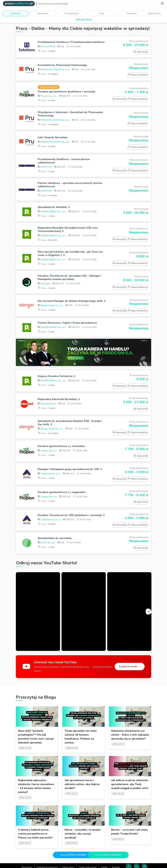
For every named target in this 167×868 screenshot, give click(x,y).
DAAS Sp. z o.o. (46, 564)
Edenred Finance (47, 420)
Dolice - (47, 54)
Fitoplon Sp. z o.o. (47, 99)
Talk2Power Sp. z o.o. (49, 494)
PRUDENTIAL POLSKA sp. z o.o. (54, 72)
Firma (102, 13)
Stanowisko (43, 13)
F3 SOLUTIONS (46, 50)
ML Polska (44, 293)
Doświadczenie (72, 13)
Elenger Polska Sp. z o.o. (51, 318)
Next (150, 632)
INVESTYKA (45, 172)
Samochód (132, 13)
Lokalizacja (15, 13)
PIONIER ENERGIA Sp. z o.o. (52, 218)
